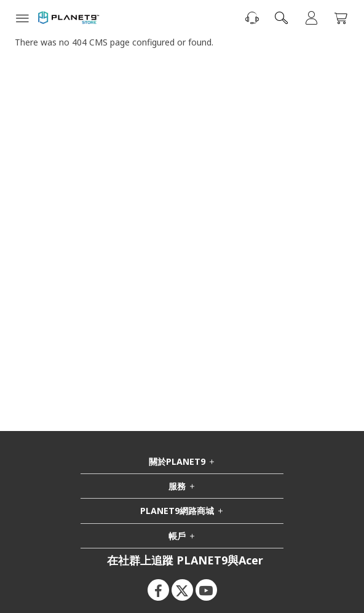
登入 (311, 18)
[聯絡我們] (252, 18)
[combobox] (282, 18)
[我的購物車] (341, 18)
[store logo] (69, 18)
